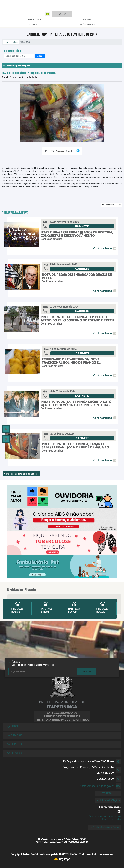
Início (6, 42)
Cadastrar (86, 671)
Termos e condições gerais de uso (105, 816)
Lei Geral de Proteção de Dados (104, 827)
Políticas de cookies (112, 819)
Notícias (15, 42)
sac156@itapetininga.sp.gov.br (97, 786)
